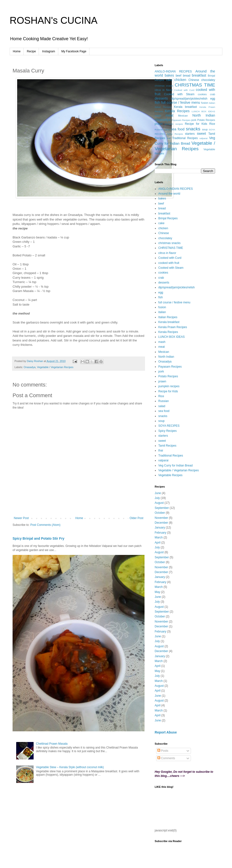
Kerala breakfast (185, 107)
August (159, 503)
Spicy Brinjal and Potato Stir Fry (38, 538)
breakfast (199, 75)
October (160, 513)
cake (169, 80)
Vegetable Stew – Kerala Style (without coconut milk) (70, 767)
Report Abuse (166, 732)
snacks (193, 129)
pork (194, 120)
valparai (203, 138)
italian (212, 103)
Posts (163, 751)
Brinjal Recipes (168, 218)
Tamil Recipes (167, 446)
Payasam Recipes (181, 120)
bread (187, 76)
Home (17, 51)
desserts (161, 98)
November (161, 518)
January (160, 528)
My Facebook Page (74, 51)
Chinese (194, 80)
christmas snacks (164, 86)
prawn (159, 124)
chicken (180, 80)
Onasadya (30, 367)
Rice (212, 124)
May (157, 592)
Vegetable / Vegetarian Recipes (55, 367)
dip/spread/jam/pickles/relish (189, 99)
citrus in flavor (164, 90)
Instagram (48, 51)
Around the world (169, 194)
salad (167, 130)
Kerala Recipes (177, 111)
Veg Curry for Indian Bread (175, 466)
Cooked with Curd (184, 90)
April (158, 543)
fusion (205, 103)
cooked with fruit (169, 263)
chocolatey (208, 80)
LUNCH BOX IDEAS (203, 111)
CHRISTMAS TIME (195, 85)
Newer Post (21, 518)
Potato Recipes (206, 120)
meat (169, 115)
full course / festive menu (181, 103)
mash (158, 116)
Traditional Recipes (185, 138)
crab (213, 94)
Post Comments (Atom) (45, 525)
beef (178, 76)
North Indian (204, 115)
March (159, 537)
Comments (166, 758)
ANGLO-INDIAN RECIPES (173, 71)
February (160, 533)
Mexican (183, 116)
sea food (178, 129)
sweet (202, 134)
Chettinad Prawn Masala (52, 744)
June (158, 493)
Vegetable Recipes (170, 475)
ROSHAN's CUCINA (54, 20)
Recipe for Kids (196, 124)
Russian (159, 130)
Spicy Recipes (175, 134)
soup (205, 129)
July (157, 498)
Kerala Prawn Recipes (173, 327)
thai (169, 138)
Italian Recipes (163, 107)
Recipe (31, 51)
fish (157, 103)
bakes (169, 75)
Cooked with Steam (179, 94)
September (162, 508)
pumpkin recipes (174, 124)
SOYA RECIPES (169, 426)
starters (190, 134)
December (161, 523)
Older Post (136, 518)
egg (213, 99)
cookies (202, 94)
